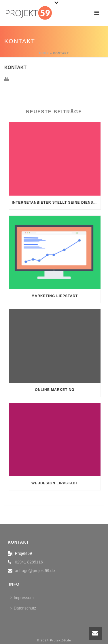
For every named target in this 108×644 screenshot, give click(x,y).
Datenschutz (23, 608)
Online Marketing (55, 390)
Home (44, 53)
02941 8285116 (29, 562)
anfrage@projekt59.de (35, 571)
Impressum (22, 598)
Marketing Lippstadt (55, 296)
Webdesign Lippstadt (55, 483)
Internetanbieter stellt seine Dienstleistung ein (56, 202)
